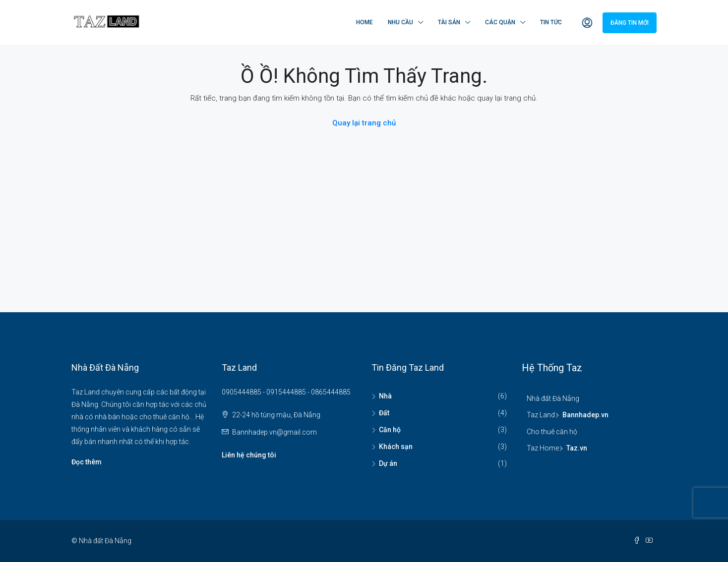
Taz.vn (577, 448)
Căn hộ (390, 430)
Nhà (385, 396)
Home (364, 22)
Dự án (388, 463)
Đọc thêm (87, 462)
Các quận (500, 22)
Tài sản (449, 22)
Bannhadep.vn (585, 415)
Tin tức (551, 22)
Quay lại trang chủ (364, 123)
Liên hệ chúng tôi (249, 455)
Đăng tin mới (630, 23)
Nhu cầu (400, 22)
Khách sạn (396, 447)
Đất (384, 413)
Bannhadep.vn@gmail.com (274, 432)
